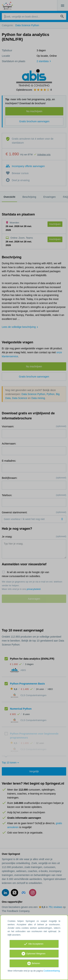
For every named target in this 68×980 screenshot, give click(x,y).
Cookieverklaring (52, 971)
